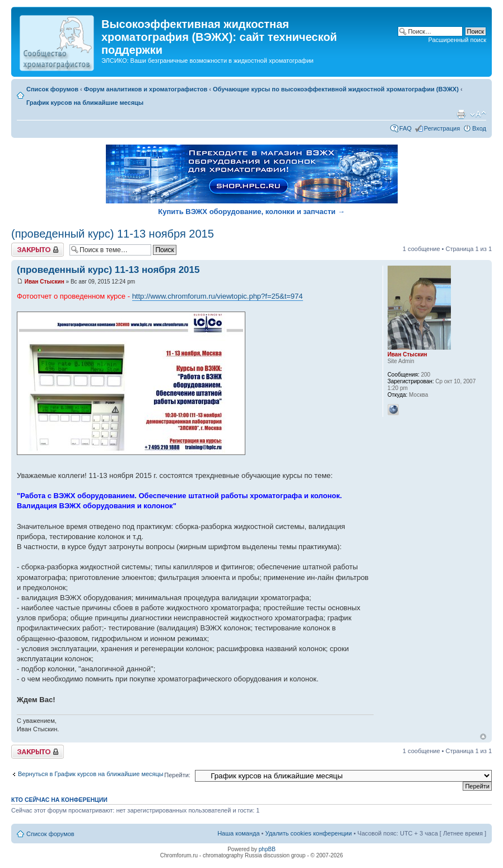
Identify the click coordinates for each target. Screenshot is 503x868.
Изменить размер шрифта (478, 114)
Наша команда (238, 833)
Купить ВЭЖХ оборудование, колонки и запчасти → (251, 212)
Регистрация (442, 128)
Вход (479, 128)
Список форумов (52, 89)
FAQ (406, 128)
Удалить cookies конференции (309, 833)
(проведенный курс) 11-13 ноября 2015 (113, 234)
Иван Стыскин (45, 282)
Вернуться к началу (483, 737)
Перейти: (177, 775)
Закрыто (38, 250)
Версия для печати (461, 114)
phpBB (267, 849)
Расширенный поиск (457, 40)
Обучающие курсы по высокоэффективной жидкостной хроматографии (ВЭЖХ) (336, 89)
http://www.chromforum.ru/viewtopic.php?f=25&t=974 (218, 296)
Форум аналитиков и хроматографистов (146, 89)
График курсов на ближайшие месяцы (85, 103)
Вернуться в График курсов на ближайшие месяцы (91, 774)
